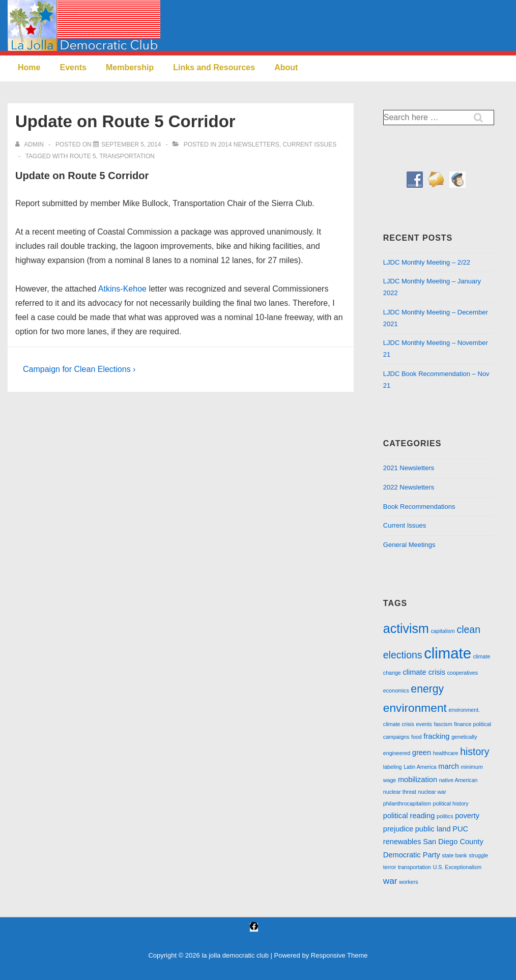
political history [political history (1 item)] (451, 803)
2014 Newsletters (249, 145)
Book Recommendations (419, 507)
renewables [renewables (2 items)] (402, 842)
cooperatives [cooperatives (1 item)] (463, 673)
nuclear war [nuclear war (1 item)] (432, 792)
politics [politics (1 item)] (445, 816)
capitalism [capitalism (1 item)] (442, 631)
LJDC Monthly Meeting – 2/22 (427, 262)
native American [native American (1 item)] (458, 780)
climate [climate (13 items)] (448, 653)
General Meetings (409, 545)
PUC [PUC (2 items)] (460, 829)
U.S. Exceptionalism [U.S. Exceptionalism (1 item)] (457, 867)
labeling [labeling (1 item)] (393, 767)
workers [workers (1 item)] (408, 882)
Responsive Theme (339, 955)
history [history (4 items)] (475, 752)
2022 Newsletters (409, 487)
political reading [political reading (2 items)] (409, 816)
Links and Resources (214, 67)
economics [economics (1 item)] (396, 690)
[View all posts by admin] (30, 145)
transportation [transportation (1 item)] (414, 867)
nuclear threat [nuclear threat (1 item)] (400, 792)
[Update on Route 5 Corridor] (131, 145)
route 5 (83, 156)
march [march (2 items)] (449, 766)
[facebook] (254, 927)
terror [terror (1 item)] (390, 867)
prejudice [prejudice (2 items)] (398, 829)
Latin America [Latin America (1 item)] (420, 767)
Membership (130, 67)
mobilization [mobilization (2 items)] (418, 780)
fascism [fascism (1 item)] (443, 724)
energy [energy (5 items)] (427, 689)
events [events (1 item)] (424, 724)
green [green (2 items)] (422, 753)
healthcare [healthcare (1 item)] (446, 753)
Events (73, 67)
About (286, 67)
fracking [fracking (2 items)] (436, 736)
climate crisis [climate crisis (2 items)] (424, 672)
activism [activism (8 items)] (406, 628)
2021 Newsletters (409, 468)
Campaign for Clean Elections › (79, 369)
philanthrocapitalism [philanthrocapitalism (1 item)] (407, 803)
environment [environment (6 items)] (415, 708)
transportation (127, 156)
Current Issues (309, 145)
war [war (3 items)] (390, 881)
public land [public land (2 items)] (433, 829)
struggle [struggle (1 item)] (478, 855)
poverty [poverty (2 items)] (467, 816)
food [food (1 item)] (417, 737)
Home (29, 67)
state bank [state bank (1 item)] (454, 855)
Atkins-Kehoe (122, 289)
